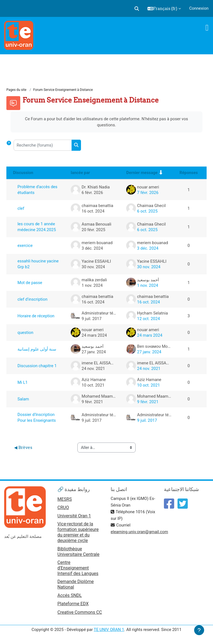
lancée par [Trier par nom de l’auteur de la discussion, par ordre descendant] (80, 173)
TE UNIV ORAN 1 (109, 630)
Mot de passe (30, 283)
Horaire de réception (36, 316)
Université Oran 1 (74, 516)
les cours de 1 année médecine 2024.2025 (37, 227)
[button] (137, 9)
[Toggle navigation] (207, 28)
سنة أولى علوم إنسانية (37, 349)
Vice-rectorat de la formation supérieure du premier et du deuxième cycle (78, 532)
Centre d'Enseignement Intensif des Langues (78, 568)
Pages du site (16, 90)
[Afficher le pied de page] (199, 630)
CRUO (63, 508)
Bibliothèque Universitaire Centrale (78, 552)
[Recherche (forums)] (43, 145)
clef (21, 208)
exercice (25, 246)
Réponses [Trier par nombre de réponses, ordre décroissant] (189, 173)
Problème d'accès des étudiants (37, 190)
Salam (23, 399)
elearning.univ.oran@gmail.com (139, 532)
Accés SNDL (70, 595)
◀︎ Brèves (23, 447)
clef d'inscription (32, 299)
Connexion (199, 8)
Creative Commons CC (80, 612)
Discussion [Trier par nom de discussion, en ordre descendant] (23, 173)
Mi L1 (22, 382)
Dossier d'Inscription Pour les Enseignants (37, 417)
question (25, 333)
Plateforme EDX (73, 604)
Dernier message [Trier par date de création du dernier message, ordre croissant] (142, 173)
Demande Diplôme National (76, 584)
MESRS (65, 499)
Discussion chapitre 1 (37, 366)
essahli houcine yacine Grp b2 (38, 264)
